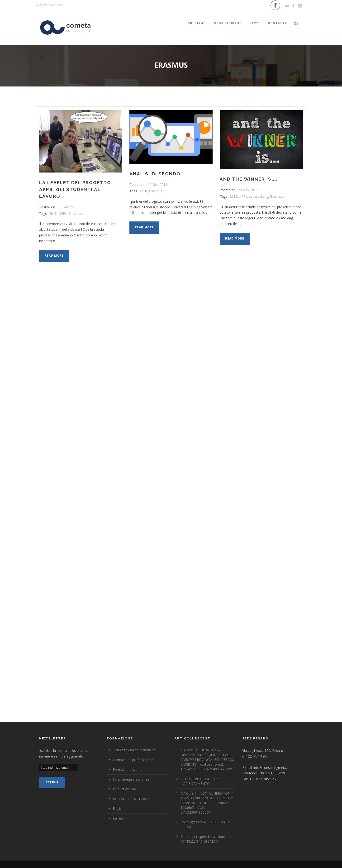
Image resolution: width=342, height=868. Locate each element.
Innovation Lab (124, 789)
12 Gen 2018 (157, 185)
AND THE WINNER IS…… (249, 179)
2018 (53, 213)
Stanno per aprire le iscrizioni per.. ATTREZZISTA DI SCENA (206, 839)
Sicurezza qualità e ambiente (135, 750)
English (118, 808)
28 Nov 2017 (248, 190)
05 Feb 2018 (67, 207)
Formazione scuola (128, 770)
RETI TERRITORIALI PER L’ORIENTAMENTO (199, 781)
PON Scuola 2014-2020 (131, 799)
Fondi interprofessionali (131, 779)
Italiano (119, 818)
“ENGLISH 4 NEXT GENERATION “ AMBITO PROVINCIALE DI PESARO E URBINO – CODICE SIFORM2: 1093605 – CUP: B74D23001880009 (207, 803)
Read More (54, 256)
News (255, 23)
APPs (63, 213)
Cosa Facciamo (228, 23)
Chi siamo (197, 23)
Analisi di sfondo (155, 174)
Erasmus (75, 213)
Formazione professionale (133, 760)
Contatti (277, 23)
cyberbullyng (259, 196)
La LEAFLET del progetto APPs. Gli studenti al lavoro (75, 189)
